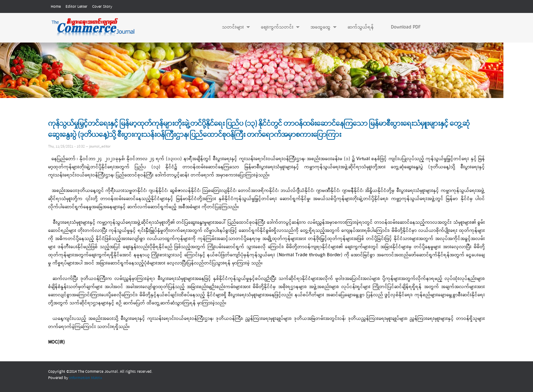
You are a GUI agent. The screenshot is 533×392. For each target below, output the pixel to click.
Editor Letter (76, 7)
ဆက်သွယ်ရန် (361, 27)
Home (56, 7)
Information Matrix (86, 378)
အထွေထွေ (320, 27)
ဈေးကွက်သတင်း (276, 27)
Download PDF (406, 27)
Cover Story (102, 7)
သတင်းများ (232, 27)
